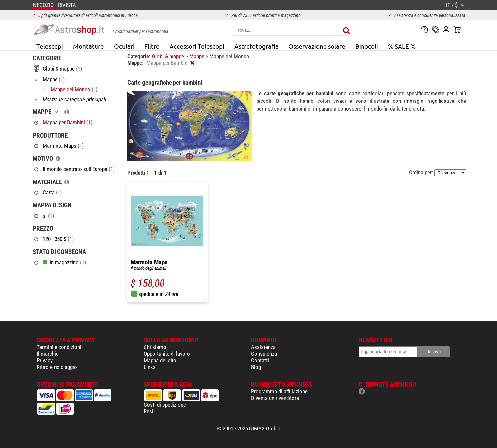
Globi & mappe (169, 56)
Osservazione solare (317, 46)
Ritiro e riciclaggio (57, 367)
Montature (89, 46)
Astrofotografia (256, 46)
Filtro (152, 46)
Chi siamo (155, 347)
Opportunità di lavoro (167, 354)
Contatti (260, 360)
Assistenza (263, 347)
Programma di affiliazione (279, 391)
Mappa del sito (160, 360)
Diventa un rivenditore (275, 398)
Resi (149, 411)
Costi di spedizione (165, 405)
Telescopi (50, 46)
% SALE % (402, 46)
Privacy (45, 360)
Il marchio (48, 354)
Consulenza (264, 354)
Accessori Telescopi (197, 46)
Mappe (197, 56)
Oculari (124, 46)
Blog (256, 367)
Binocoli (367, 46)
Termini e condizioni (59, 347)
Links (150, 367)
